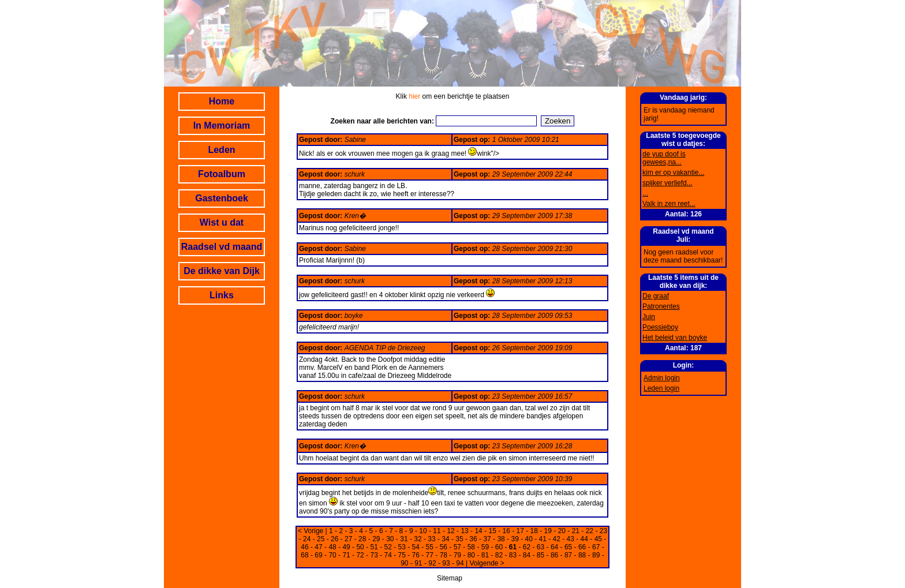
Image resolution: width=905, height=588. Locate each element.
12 (450, 531)
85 (541, 555)
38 (501, 539)
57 (457, 547)
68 (304, 555)
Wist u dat (222, 222)
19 (548, 531)
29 (376, 539)
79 (457, 555)
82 (499, 555)
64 (554, 547)
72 (360, 555)
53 (402, 547)
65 (568, 547)
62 (527, 547)
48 (332, 547)
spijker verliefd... (667, 183)
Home (222, 101)
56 (444, 547)
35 (459, 539)
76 (416, 555)
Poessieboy (660, 327)
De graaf (656, 296)
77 (430, 555)
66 (582, 547)
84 (527, 555)
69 (318, 555)
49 (346, 547)
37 (487, 539)
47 (318, 547)
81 (485, 555)
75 (402, 555)
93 (446, 563)
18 (534, 531)
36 (473, 539)
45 (598, 539)
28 (362, 539)
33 (431, 539)
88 (582, 555)
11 (437, 531)
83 (513, 555)
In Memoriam (222, 126)
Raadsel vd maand (222, 247)
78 (444, 555)
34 (445, 539)
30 (390, 539)
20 (562, 531)
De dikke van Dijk (222, 271)
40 (528, 539)
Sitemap (450, 578)
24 (307, 539)
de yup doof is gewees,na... (664, 158)
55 (430, 547)
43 (571, 539)
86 (554, 555)
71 (346, 555)
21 (576, 531)
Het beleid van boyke (675, 338)
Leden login (661, 388)
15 (492, 531)
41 (543, 539)
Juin (649, 317)
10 (423, 531)
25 (321, 539)
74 (388, 555)
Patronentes (661, 306)
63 (541, 547)
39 (515, 539)
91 (418, 563)
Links (222, 295)
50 (360, 547)
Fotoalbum (222, 174)
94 (460, 563)
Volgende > (487, 563)
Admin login (662, 378)
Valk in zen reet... (669, 204)
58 (471, 547)
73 (374, 555)
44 (584, 539)
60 (499, 547)
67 (596, 547)
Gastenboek (222, 198)
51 (374, 547)
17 (520, 531)
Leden (221, 150)
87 (568, 555)
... (645, 193)
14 (478, 531)
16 (506, 531)
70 (332, 555)
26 (334, 539)
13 (464, 531)
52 (388, 547)
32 (418, 539)
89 (596, 555)
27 (348, 539)
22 (590, 531)
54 (416, 547)
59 (485, 547)
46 (304, 547)
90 (404, 563)
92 (432, 563)
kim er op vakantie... (673, 173)
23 (603, 531)
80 (471, 555)
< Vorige (311, 531)
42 (557, 539)
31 (404, 539)
